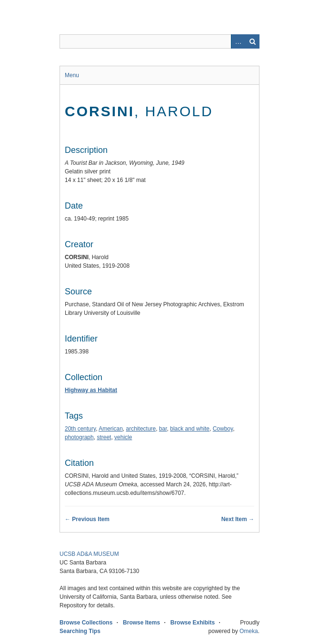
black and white (190, 429)
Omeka (249, 631)
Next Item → (238, 519)
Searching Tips (80, 631)
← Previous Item (87, 519)
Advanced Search (238, 41)
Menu (72, 75)
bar (163, 429)
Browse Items (141, 623)
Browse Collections (86, 623)
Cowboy (223, 429)
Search (252, 41)
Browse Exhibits (193, 623)
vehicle (123, 437)
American (111, 429)
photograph (79, 437)
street (104, 437)
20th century (80, 429)
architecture (141, 429)
